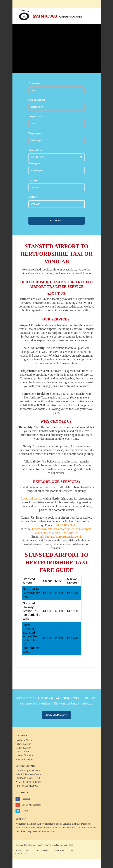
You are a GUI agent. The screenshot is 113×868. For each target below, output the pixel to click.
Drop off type (35, 117)
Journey (33, 197)
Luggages (33, 180)
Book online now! (57, 715)
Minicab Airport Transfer (41, 824)
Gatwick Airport (23, 744)
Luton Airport (22, 751)
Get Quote (56, 221)
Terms (51, 845)
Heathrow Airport (24, 740)
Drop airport (35, 133)
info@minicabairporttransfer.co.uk (61, 537)
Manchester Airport (25, 759)
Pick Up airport (37, 100)
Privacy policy (63, 845)
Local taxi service (31, 498)
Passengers (34, 163)
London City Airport (26, 755)
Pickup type (35, 83)
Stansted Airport (23, 748)
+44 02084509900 (65, 525)
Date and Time (36, 150)
